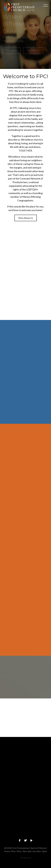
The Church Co (26, 858)
